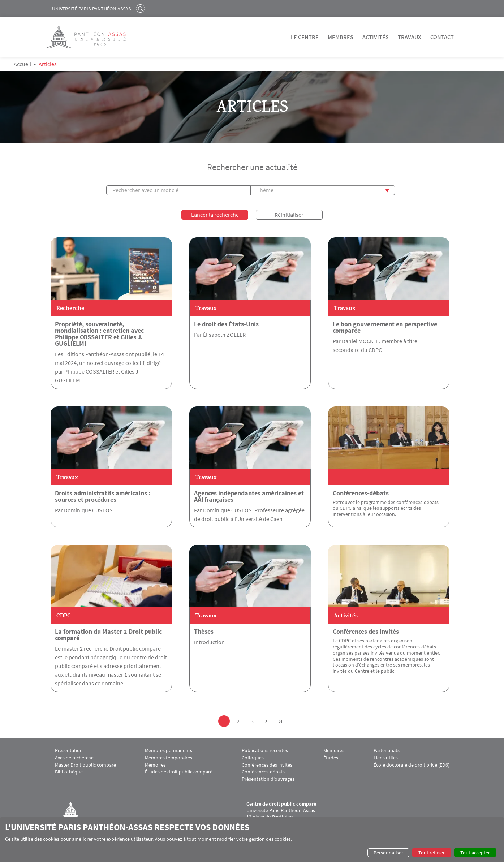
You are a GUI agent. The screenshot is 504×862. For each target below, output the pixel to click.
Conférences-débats (361, 492)
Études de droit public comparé (179, 772)
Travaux (410, 37)
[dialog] (252, 840)
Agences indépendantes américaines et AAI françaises (249, 496)
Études (331, 757)
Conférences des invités (366, 631)
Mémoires (155, 764)
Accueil (22, 64)
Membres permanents (169, 750)
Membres (341, 37)
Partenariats (387, 750)
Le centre (305, 37)
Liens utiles (386, 757)
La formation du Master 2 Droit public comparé (108, 634)
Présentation (69, 750)
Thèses (204, 631)
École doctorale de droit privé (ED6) (412, 764)
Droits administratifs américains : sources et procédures (103, 496)
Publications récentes (265, 750)
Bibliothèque (69, 772)
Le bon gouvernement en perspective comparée (385, 327)
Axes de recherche (74, 757)
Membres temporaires (169, 757)
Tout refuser (432, 853)
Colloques (253, 757)
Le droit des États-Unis (226, 323)
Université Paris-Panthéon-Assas (91, 9)
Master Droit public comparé (85, 764)
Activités (376, 37)
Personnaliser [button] (388, 853)
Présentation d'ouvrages (268, 778)
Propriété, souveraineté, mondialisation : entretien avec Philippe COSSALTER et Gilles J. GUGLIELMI (99, 333)
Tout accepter (475, 853)
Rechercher (141, 8)
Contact (442, 37)
